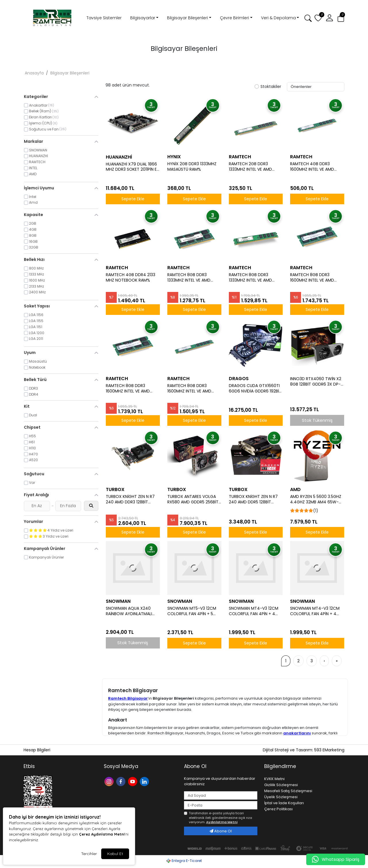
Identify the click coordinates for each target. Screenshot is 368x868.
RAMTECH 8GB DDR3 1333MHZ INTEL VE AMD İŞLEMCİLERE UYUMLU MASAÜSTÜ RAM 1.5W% (250, 278)
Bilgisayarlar (143, 18)
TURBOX (115, 489)
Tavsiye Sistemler (104, 18)
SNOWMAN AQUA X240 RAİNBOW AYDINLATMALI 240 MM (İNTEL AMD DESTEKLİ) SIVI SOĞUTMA (130, 611)
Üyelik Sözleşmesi (281, 797)
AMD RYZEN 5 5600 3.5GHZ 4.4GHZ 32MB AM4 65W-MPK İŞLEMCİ (316, 499)
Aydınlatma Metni (222, 822)
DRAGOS (239, 379)
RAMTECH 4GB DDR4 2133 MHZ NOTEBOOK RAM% (131, 278)
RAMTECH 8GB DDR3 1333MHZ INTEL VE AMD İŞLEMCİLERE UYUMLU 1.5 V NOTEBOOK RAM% (191, 278)
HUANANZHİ (119, 157)
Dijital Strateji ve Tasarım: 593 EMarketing (304, 750)
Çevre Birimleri (234, 18)
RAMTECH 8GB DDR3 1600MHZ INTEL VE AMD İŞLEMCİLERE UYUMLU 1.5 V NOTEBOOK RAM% (130, 388)
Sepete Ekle (133, 199)
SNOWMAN (118, 601)
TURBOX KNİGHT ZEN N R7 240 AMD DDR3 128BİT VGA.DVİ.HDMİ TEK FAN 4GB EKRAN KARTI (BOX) (132, 499)
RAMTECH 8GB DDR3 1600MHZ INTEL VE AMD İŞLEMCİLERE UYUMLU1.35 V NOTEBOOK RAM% (315, 278)
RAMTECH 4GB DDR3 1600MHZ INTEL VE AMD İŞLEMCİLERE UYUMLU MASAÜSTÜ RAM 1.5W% (312, 167)
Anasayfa (34, 73)
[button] (329, 18)
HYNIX (174, 157)
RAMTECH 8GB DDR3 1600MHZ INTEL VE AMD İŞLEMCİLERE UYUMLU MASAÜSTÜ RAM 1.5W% (189, 388)
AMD (295, 489)
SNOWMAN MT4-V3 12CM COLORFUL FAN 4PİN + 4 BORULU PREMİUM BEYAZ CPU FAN (315, 611)
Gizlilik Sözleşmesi (281, 785)
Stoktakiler (268, 87)
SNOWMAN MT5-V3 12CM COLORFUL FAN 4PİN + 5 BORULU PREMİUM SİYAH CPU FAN (192, 611)
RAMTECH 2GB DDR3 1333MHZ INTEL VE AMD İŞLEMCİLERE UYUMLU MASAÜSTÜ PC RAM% (250, 167)
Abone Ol (221, 831)
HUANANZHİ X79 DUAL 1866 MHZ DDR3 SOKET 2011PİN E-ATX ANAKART (132, 167)
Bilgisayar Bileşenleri (187, 18)
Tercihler (89, 854)
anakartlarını (297, 733)
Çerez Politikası (278, 809)
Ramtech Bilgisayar (128, 698)
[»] (337, 661)
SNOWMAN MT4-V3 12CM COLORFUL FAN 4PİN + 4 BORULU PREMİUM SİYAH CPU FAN (254, 611)
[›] (324, 661)
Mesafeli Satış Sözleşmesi (288, 791)
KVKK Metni (274, 779)
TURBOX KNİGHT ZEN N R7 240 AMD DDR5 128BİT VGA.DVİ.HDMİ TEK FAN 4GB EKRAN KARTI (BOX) (255, 499)
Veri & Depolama (278, 18)
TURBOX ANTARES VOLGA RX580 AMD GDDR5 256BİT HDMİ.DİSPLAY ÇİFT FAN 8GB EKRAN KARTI (194, 499)
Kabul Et (115, 854)
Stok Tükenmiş (317, 420)
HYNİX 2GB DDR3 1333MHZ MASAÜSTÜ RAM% (192, 167)
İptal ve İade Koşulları (284, 803)
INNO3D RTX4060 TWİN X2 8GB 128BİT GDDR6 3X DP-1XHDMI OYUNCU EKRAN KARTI (316, 382)
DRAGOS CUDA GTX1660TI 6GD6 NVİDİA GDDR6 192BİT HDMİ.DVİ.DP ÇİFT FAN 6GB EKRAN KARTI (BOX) (255, 388)
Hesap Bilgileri (37, 750)
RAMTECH (240, 157)
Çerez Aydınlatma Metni (102, 834)
